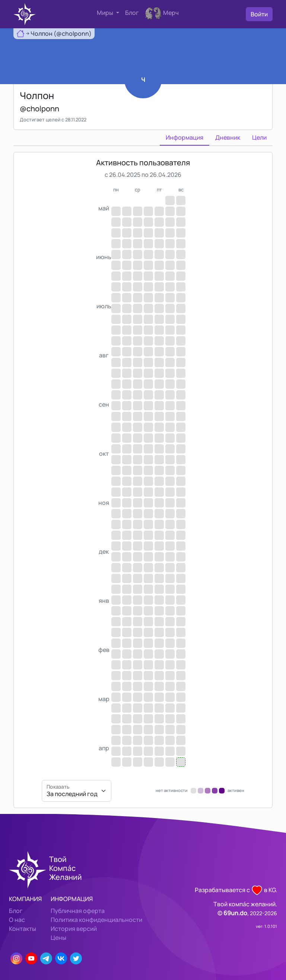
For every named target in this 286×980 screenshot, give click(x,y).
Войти (259, 14)
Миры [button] (106, 13)
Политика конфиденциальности (96, 920)
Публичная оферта (78, 911)
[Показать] (77, 791)
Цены (58, 938)
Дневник (228, 137)
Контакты (23, 929)
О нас (17, 920)
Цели (259, 137)
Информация (185, 137)
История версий (74, 929)
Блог (132, 13)
